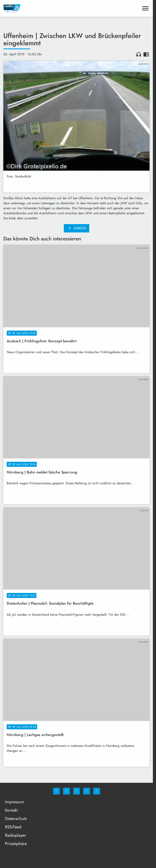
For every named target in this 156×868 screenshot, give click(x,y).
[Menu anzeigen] (145, 8)
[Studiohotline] (87, 791)
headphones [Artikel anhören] (139, 54)
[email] (97, 791)
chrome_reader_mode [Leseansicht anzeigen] (146, 54)
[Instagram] (66, 791)
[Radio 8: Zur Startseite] (40, 8)
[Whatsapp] (77, 791)
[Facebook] (56, 791)
